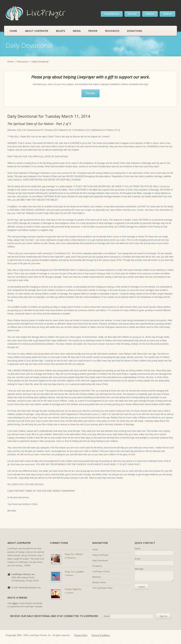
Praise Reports (73, 589)
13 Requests (70, 558)
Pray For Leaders (75, 572)
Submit (141, 587)
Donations (135, 31)
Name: (138, 549)
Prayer (93, 31)
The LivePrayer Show (102, 588)
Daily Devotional (100, 561)
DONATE (150, 14)
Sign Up (163, 616)
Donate (90, 93)
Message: (139, 569)
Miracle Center (99, 582)
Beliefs (61, 31)
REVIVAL (132, 14)
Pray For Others (74, 554)
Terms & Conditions (101, 635)
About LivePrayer (37, 31)
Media (77, 31)
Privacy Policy (81, 635)
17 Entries (69, 593)
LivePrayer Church (101, 572)
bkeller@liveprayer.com (30, 588)
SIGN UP (167, 14)
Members (97, 577)
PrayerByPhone (112, 14)
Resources (112, 31)
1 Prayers (69, 575)
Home (13, 31)
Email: (138, 559)
